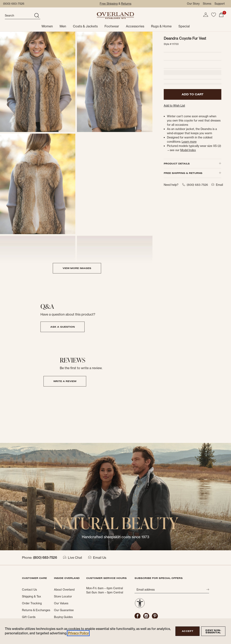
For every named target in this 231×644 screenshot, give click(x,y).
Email (216, 185)
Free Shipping (109, 4)
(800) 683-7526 (14, 4)
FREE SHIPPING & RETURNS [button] (193, 173)
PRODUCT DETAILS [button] (193, 164)
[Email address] (170, 590)
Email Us (97, 558)
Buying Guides (63, 617)
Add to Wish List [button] (174, 106)
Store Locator (63, 596)
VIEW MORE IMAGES (77, 268)
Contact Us (29, 590)
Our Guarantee (64, 610)
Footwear (112, 26)
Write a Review (65, 381)
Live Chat (73, 558)
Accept (187, 631)
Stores (207, 4)
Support (220, 4)
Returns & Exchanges (36, 610)
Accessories (135, 26)
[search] (19, 16)
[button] (206, 15)
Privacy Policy (78, 633)
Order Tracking (32, 603)
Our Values (61, 603)
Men (63, 26)
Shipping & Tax (32, 596)
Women (47, 26)
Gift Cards (29, 617)
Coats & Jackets (85, 26)
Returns (126, 4)
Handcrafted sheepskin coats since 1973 (115, 537)
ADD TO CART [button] (193, 94)
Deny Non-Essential (213, 631)
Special (184, 26)
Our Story (193, 4)
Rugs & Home (161, 26)
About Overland (64, 590)
